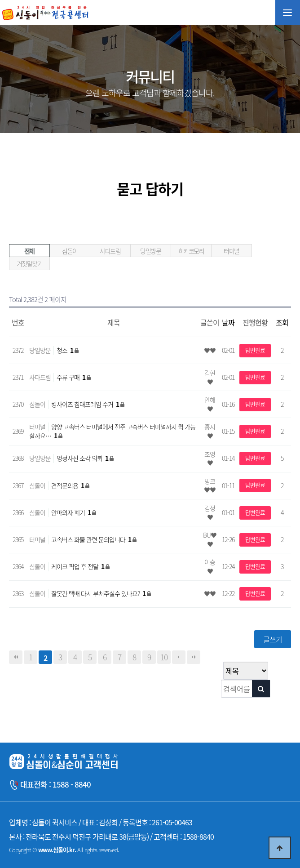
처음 (16, 657)
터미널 (232, 251)
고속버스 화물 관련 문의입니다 (92, 539)
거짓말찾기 (30, 263)
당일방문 (150, 251)
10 (164, 657)
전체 (29, 251)
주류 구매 (72, 377)
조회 (282, 322)
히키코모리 (191, 251)
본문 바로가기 (0, 0)
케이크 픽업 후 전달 (78, 566)
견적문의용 (68, 485)
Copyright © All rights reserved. (64, 850)
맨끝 (194, 657)
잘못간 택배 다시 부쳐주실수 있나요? (99, 593)
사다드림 (110, 251)
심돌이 (70, 251)
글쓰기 (273, 639)
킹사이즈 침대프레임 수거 (86, 404)
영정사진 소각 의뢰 (83, 458)
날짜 (228, 322)
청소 (66, 350)
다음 (179, 657)
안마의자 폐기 (72, 512)
